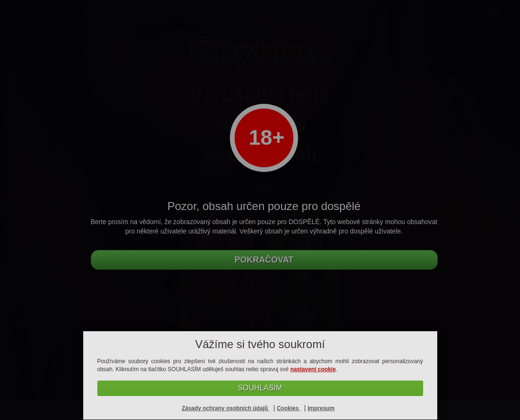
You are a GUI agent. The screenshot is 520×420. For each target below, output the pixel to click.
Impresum (321, 408)
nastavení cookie (313, 369)
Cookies (289, 408)
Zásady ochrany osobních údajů (225, 408)
